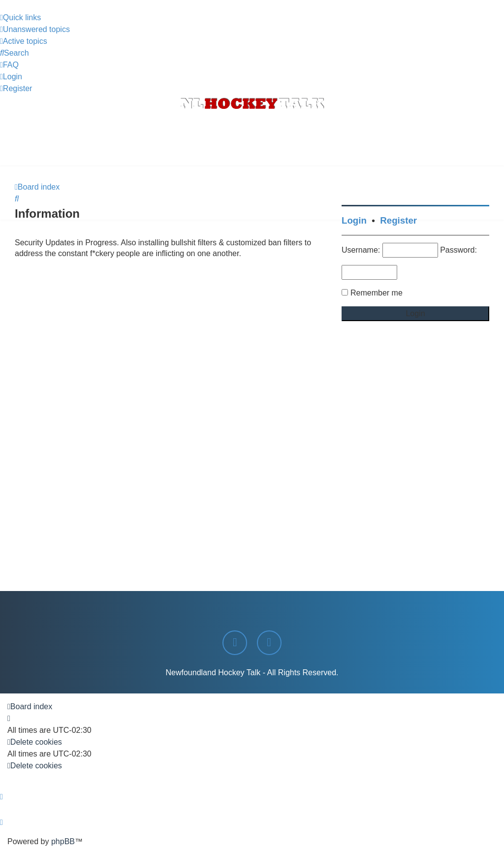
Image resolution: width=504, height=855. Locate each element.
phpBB (63, 841)
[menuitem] (35, 30)
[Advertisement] (252, 139)
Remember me (377, 293)
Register (398, 220)
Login (354, 220)
